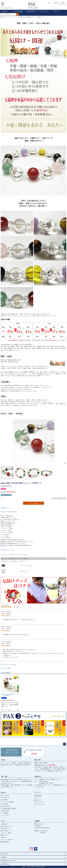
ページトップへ (65, 744)
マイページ (44, 11)
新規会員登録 (38, 796)
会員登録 (56, 3)
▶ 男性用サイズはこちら (8, 550)
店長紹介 (43, 833)
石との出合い (4, 800)
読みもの (3, 793)
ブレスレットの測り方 (7, 840)
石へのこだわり (5, 795)
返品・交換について (6, 831)
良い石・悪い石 (5, 798)
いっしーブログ (5, 815)
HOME (2, 17)
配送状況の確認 (5, 842)
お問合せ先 (38, 776)
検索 (18, 14)
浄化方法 (3, 837)
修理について (4, 835)
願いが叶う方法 (5, 806)
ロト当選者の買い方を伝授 (8, 809)
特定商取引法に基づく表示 (8, 861)
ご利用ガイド (63, 3)
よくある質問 (4, 813)
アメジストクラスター (26, 566)
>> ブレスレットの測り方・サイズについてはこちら (15, 554)
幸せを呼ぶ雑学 (5, 811)
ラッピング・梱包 (6, 833)
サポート (3, 821)
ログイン (50, 3)
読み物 (5, 11)
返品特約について (6, 508)
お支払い (3, 760)
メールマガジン (63, 4)
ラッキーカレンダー (40, 804)
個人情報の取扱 (5, 864)
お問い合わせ (4, 854)
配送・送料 (38, 760)
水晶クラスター (24, 571)
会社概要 (37, 821)
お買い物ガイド (32, 11)
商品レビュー (38, 800)
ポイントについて (39, 802)
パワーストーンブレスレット (12, 17)
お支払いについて (6, 829)
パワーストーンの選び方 (7, 802)
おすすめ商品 (18, 11)
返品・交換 (4, 776)
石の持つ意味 (4, 804)
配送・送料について (6, 826)
